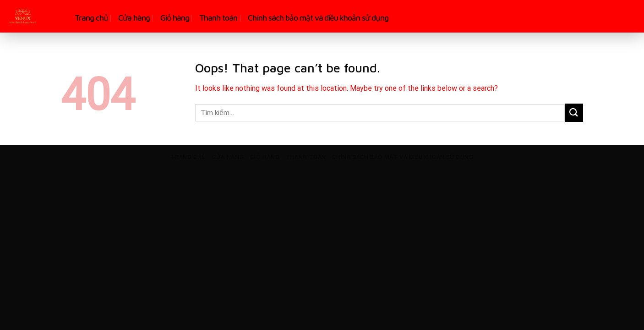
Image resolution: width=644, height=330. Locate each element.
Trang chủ (91, 18)
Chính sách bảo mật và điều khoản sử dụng (318, 18)
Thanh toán (218, 18)
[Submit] (574, 113)
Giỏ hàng (175, 18)
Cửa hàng (134, 18)
